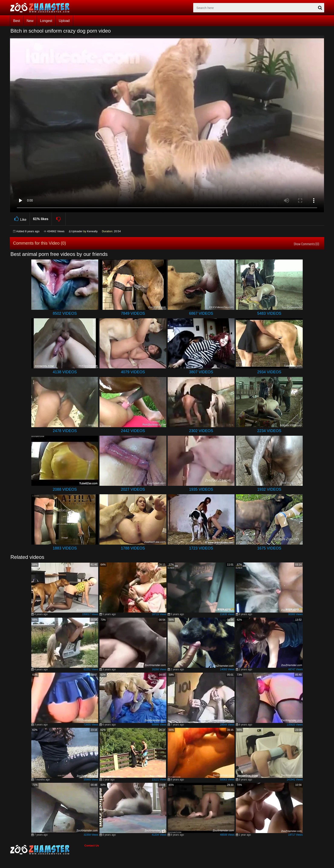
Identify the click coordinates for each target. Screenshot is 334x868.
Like (20, 219)
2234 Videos (269, 431)
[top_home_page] (42, 8)
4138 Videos (65, 372)
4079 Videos (133, 372)
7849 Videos (133, 313)
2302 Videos (201, 431)
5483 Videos (269, 313)
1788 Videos (133, 548)
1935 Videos (201, 489)
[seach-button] (320, 8)
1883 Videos (65, 548)
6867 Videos (201, 313)
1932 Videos (269, 489)
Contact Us (92, 846)
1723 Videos (201, 548)
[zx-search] (259, 8)
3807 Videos (201, 372)
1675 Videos (269, 548)
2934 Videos (269, 372)
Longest (46, 21)
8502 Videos (65, 313)
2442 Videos (133, 431)
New (30, 21)
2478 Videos (65, 431)
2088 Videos (65, 489)
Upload (64, 21)
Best (17, 21)
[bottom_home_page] (47, 850)
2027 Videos (133, 489)
